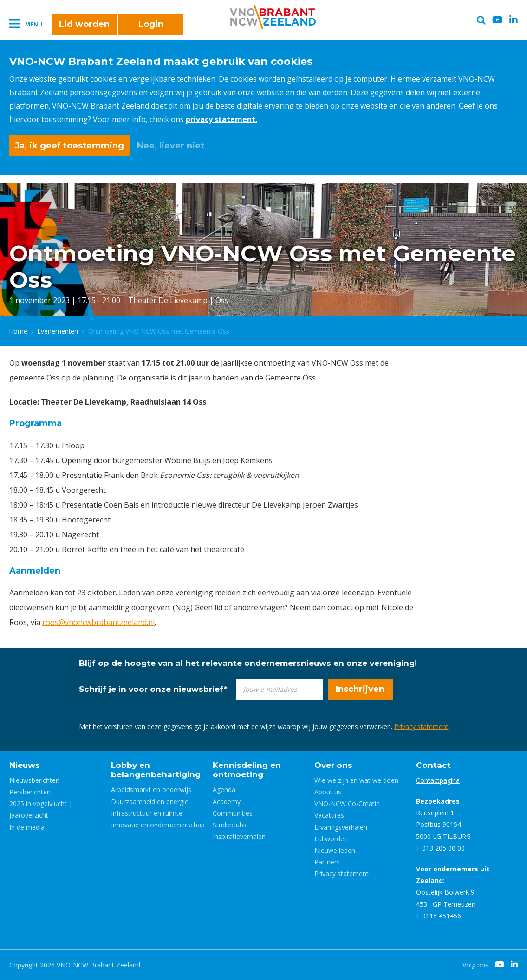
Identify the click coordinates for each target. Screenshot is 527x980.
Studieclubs (230, 825)
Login (151, 24)
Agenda (224, 790)
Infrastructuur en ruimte (147, 813)
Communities (233, 813)
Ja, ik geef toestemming (69, 146)
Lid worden (84, 24)
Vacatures (329, 815)
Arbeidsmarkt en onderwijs (151, 790)
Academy (227, 802)
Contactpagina (438, 780)
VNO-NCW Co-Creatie (347, 803)
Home (18, 331)
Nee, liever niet (171, 146)
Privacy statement (421, 726)
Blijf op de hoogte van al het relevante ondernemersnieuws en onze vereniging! (248, 663)
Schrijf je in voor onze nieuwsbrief (153, 689)
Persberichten (30, 792)
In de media (27, 827)
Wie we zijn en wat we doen (356, 780)
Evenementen (58, 331)
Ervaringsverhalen (341, 827)
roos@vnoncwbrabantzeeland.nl (98, 622)
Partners (327, 862)
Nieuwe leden (335, 850)
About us (328, 792)
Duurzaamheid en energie (150, 802)
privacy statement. (221, 119)
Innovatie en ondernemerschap (158, 825)
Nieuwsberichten (34, 780)
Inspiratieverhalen (239, 836)
